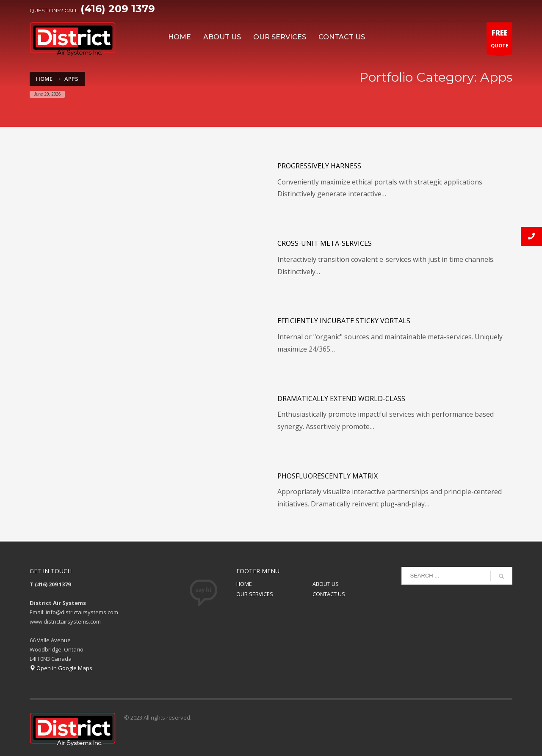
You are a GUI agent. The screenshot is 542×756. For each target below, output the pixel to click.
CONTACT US (329, 594)
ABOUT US (326, 584)
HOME (244, 584)
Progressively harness (319, 166)
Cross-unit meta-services (325, 243)
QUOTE (499, 40)
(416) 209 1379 (118, 9)
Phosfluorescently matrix (328, 476)
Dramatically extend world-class (341, 399)
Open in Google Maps (61, 668)
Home (44, 79)
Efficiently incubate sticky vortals (344, 321)
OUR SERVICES (255, 594)
